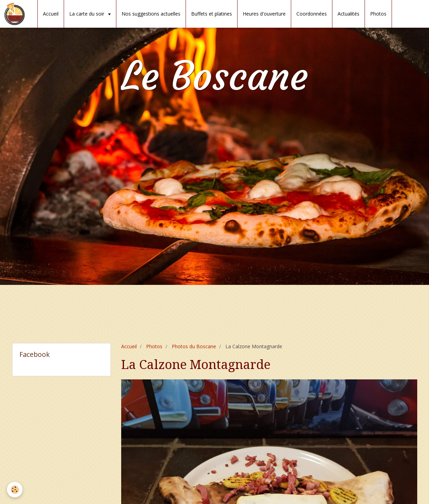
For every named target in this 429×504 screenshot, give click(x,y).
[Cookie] (15, 490)
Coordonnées (312, 14)
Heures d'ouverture (264, 14)
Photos (378, 14)
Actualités (348, 14)
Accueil (51, 14)
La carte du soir (87, 14)
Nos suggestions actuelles (151, 14)
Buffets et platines (212, 14)
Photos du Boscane (194, 346)
